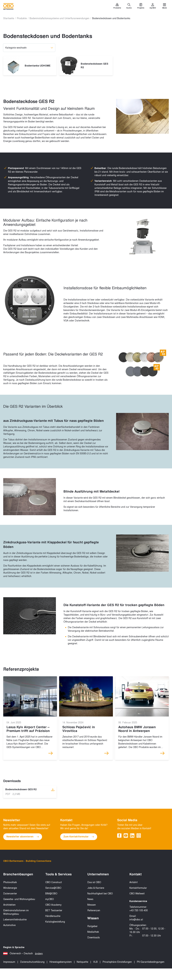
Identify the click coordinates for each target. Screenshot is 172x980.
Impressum (9, 962)
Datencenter (10, 894)
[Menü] (164, 6)
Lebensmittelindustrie (15, 920)
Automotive (9, 925)
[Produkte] (117, 6)
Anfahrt (134, 882)
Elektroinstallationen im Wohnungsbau (16, 912)
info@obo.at (136, 920)
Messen (92, 905)
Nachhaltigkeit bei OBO (100, 894)
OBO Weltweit (137, 894)
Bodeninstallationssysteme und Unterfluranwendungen (59, 18)
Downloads (94, 938)
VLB (95, 962)
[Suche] (129, 6)
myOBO (50, 899)
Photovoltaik (10, 882)
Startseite (9, 18)
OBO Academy (53, 905)
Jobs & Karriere (96, 888)
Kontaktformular (138, 888)
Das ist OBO (94, 882)
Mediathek (93, 932)
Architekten (9, 905)
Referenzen (94, 910)
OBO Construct (54, 882)
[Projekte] (141, 6)
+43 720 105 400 (139, 910)
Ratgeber (92, 926)
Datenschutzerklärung (32, 962)
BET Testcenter (54, 910)
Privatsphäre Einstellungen (117, 962)
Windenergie (10, 888)
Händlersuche (53, 916)
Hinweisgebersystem (61, 962)
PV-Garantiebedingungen (151, 962)
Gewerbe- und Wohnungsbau (19, 899)
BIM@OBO (51, 894)
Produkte (22, 18)
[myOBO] (153, 6)
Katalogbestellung (55, 922)
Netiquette (82, 962)
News (90, 899)
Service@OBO (53, 888)
